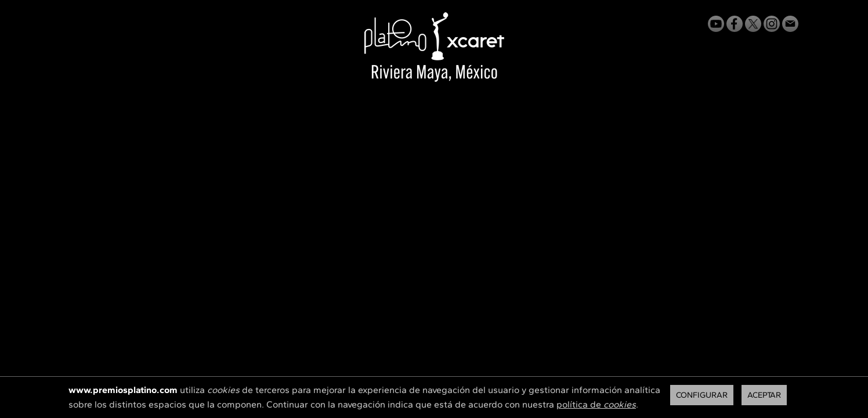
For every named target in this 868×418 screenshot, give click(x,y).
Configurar (702, 395)
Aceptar (764, 395)
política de (596, 404)
